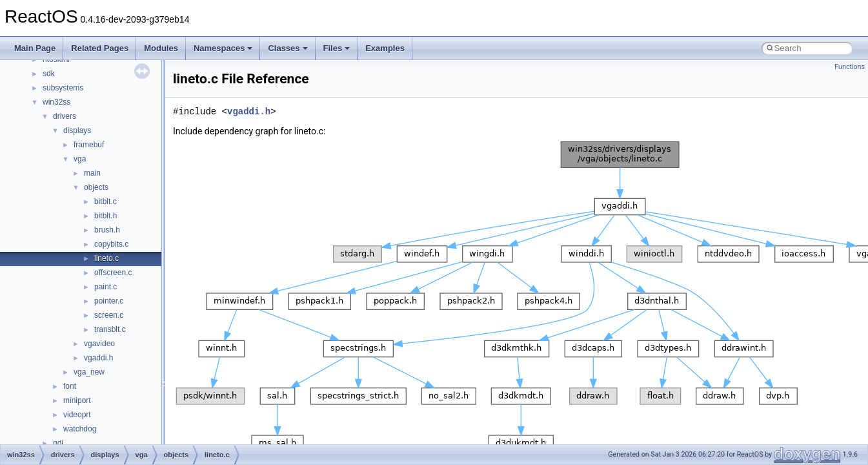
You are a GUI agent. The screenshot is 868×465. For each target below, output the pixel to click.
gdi (58, 443)
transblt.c (110, 329)
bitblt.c (106, 201)
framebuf (89, 145)
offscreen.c (113, 273)
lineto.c (106, 258)
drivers (65, 116)
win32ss (56, 102)
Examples (385, 48)
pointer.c (109, 301)
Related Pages (100, 48)
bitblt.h (106, 216)
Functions (850, 67)
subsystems (63, 88)
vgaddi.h (98, 358)
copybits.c (111, 244)
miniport (77, 400)
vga (80, 159)
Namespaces (223, 48)
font (70, 386)
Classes (288, 48)
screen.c (109, 315)
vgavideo (99, 344)
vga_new (89, 372)
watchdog (80, 429)
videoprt (77, 415)
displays (77, 130)
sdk (49, 74)
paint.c (106, 287)
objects (96, 187)
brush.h (107, 230)
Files (337, 48)
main (92, 173)
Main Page (35, 48)
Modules (161, 48)
